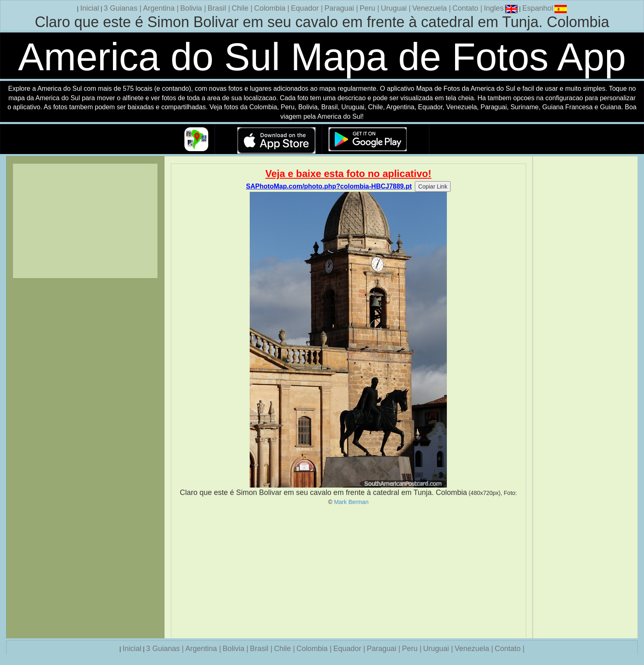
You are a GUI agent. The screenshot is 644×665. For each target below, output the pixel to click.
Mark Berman (351, 502)
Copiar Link (433, 186)
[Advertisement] (348, 572)
